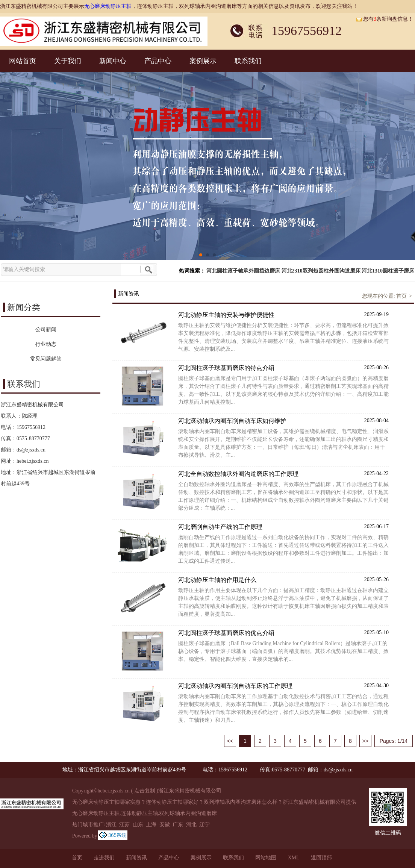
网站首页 (23, 61)
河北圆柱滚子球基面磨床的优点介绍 (283, 632)
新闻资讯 (136, 858)
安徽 (165, 825)
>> (365, 741)
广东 (178, 825)
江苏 (124, 825)
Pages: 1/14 (394, 741)
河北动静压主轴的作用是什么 (283, 579)
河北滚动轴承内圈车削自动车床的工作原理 (283, 685)
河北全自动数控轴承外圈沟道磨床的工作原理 (283, 473)
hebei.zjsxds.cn (33, 461)
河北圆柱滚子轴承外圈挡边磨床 (243, 271)
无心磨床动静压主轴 (108, 6)
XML (293, 858)
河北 (191, 825)
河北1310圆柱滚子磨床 (388, 271)
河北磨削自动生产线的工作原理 (283, 526)
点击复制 (145, 791)
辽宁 (204, 825)
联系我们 (248, 61)
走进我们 (104, 858)
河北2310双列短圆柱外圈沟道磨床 (321, 271)
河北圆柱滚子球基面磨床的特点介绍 (283, 367)
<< (230, 741)
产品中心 (158, 61)
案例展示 (203, 61)
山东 (138, 825)
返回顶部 (321, 858)
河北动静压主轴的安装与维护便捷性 (283, 314)
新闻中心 (113, 61)
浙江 (111, 825)
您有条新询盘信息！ (385, 19)
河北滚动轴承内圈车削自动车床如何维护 (283, 420)
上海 (151, 825)
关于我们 (68, 61)
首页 (401, 296)
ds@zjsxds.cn (31, 450)
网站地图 (266, 858)
